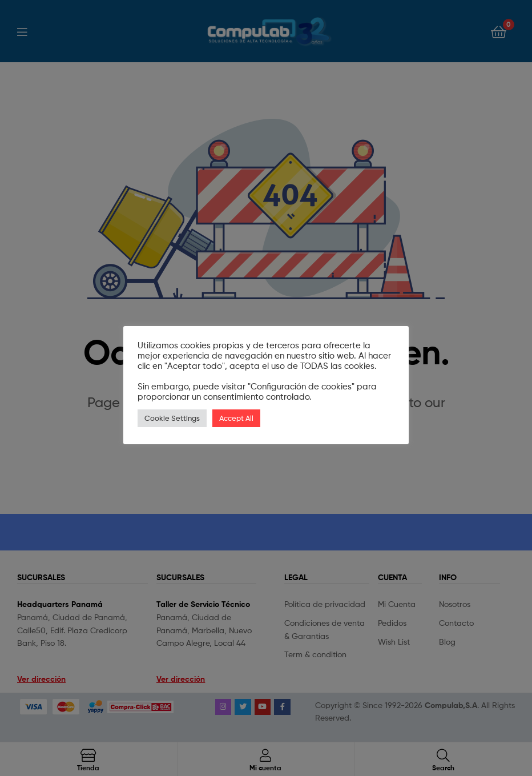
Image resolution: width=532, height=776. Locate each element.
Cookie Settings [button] (172, 418)
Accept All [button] (236, 418)
